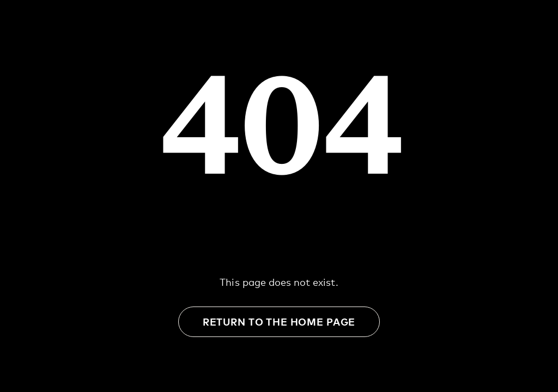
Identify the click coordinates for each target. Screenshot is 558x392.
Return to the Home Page (279, 321)
